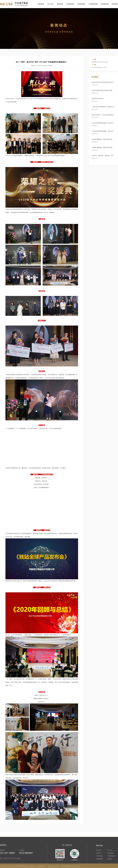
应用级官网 (105, 4)
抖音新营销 (81, 4)
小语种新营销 (93, 4)
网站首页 (41, 4)
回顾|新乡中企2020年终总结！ (100, 62)
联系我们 (115, 4)
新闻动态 (60, 4)
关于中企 (51, 4)
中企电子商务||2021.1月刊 (99, 67)
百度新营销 (70, 4)
